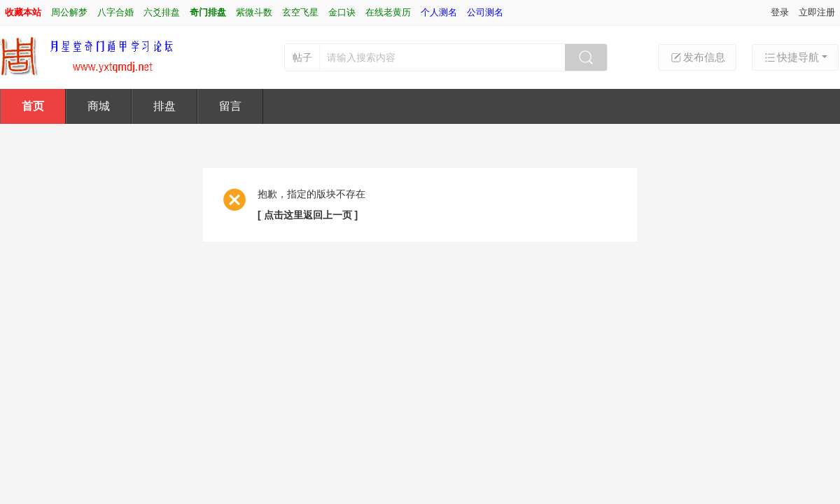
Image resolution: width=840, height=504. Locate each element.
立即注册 (817, 12)
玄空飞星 (300, 12)
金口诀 (342, 12)
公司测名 (485, 12)
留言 (230, 106)
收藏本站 (23, 12)
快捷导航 (791, 57)
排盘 (164, 106)
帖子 (302, 57)
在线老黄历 (388, 12)
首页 (33, 106)
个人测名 (439, 12)
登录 (780, 12)
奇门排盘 (208, 12)
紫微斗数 (254, 12)
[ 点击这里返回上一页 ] (308, 215)
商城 (99, 106)
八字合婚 (115, 12)
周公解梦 (69, 12)
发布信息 (697, 57)
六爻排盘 (162, 12)
